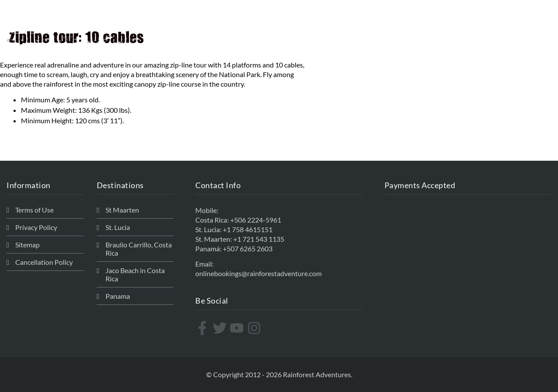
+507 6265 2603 (248, 248)
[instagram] (255, 328)
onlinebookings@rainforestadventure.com (259, 273)
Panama (118, 296)
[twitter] (221, 328)
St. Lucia (118, 227)
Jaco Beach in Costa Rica (135, 274)
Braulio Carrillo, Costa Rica (139, 249)
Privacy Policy (36, 227)
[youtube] (238, 328)
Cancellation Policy (44, 262)
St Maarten (122, 210)
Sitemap (27, 245)
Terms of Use (34, 210)
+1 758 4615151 (248, 229)
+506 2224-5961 (256, 220)
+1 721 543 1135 (259, 239)
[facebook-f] (203, 328)
